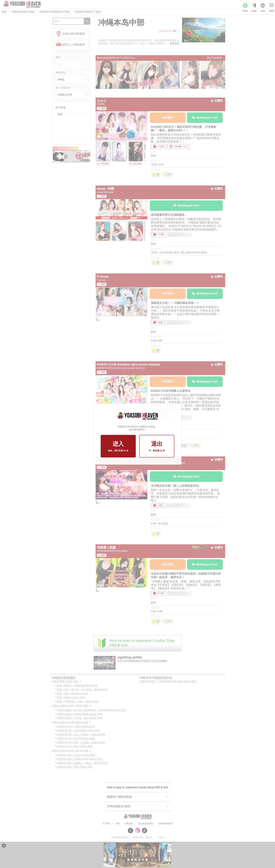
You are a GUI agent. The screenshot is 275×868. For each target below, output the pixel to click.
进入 (118, 446)
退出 (157, 446)
